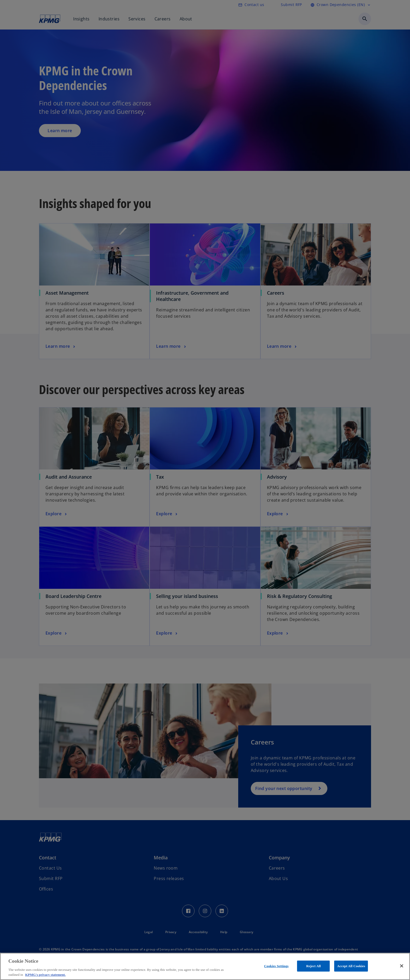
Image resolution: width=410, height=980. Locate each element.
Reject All (314, 966)
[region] (205, 966)
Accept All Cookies (351, 966)
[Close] (402, 966)
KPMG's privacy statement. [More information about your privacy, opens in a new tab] (45, 975)
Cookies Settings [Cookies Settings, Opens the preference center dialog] (276, 966)
